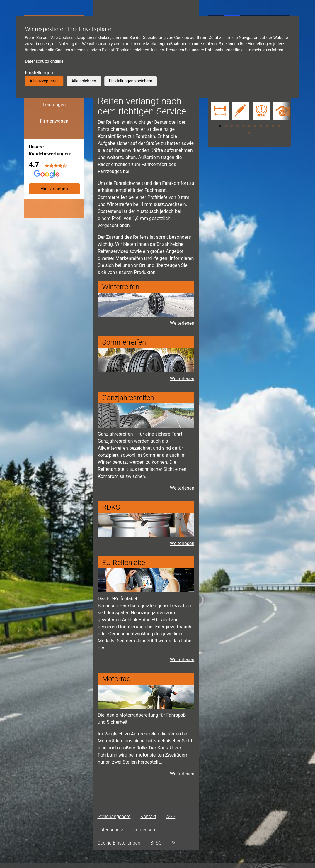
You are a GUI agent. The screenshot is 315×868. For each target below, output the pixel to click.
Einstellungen (39, 73)
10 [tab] (273, 126)
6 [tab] (249, 126)
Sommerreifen (124, 342)
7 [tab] (255, 126)
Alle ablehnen (84, 81)
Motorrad (116, 679)
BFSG (156, 843)
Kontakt (148, 817)
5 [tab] (244, 126)
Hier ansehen (54, 189)
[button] (286, 119)
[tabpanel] (218, 111)
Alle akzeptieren (44, 81)
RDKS (111, 507)
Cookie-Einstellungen (119, 843)
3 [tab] (232, 126)
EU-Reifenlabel (125, 563)
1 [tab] (220, 126)
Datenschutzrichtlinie (44, 61)
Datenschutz (110, 830)
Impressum (145, 830)
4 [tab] (238, 126)
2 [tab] (226, 126)
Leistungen (54, 105)
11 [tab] (279, 126)
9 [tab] (267, 126)
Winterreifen (121, 287)
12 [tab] (249, 133)
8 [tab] (261, 126)
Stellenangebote (114, 817)
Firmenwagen (54, 121)
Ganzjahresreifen (128, 398)
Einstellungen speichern (131, 81)
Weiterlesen (182, 488)
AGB (171, 817)
